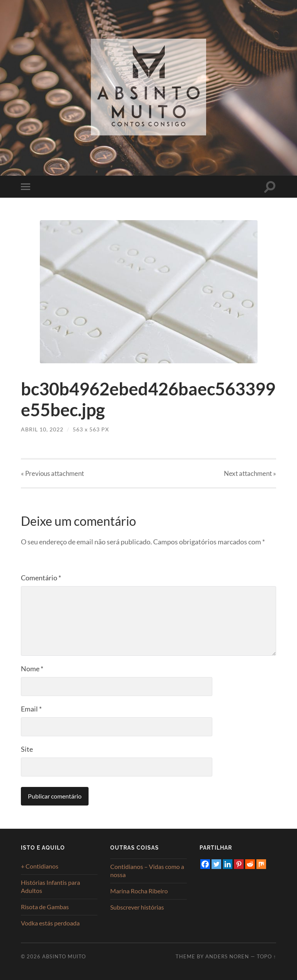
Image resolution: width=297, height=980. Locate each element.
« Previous (52, 473)
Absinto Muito (64, 956)
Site (27, 749)
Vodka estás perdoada (50, 923)
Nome (32, 669)
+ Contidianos (40, 866)
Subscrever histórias (137, 907)
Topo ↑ (266, 956)
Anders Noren (227, 956)
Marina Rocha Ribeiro (139, 891)
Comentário (41, 578)
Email (31, 709)
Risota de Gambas (45, 907)
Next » (250, 473)
